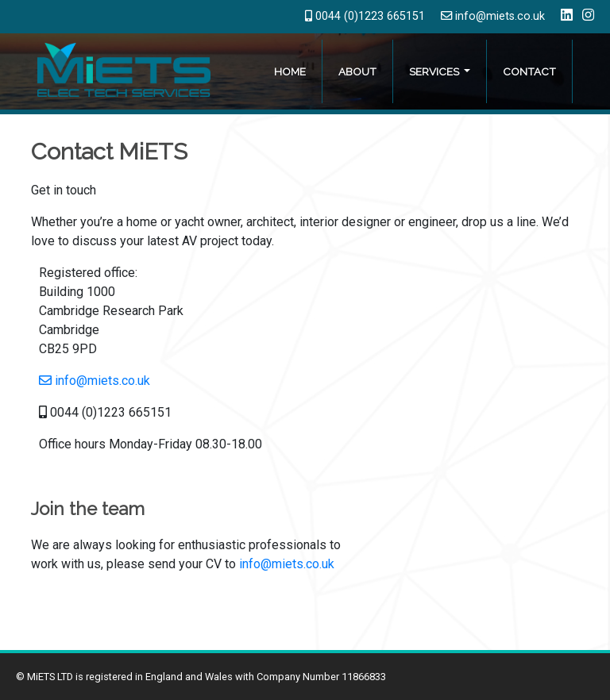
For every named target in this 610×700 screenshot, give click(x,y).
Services (435, 71)
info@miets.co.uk (493, 16)
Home (290, 71)
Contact (529, 71)
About (357, 71)
